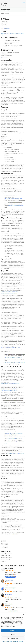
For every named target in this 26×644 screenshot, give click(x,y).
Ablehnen (13, 634)
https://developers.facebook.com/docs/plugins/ (10, 384)
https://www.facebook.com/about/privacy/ (16, 453)
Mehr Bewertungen (13, 611)
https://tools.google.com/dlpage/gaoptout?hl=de (11, 347)
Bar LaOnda (9, 568)
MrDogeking (8, 594)
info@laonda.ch (7, 28)
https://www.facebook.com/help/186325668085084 (13, 400)
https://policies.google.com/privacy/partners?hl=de (15, 354)
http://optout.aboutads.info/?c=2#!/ (15, 202)
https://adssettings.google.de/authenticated (13, 358)
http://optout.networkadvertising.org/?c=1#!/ (13, 199)
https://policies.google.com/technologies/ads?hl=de (15, 363)
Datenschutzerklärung (14, 642)
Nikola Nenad (9, 580)
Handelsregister (4, 58)
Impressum (21, 642)
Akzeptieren (13, 630)
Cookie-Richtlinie (6, 642)
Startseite (3, 14)
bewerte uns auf (11, 577)
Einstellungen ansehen (13, 638)
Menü (24, 3)
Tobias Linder (9, 604)
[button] (24, 615)
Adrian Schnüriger (10, 588)
